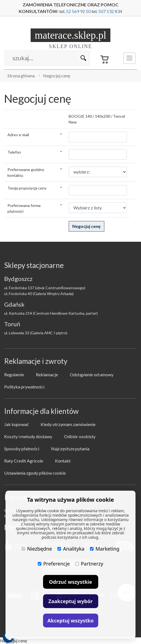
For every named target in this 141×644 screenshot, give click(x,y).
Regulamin (14, 374)
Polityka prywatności (24, 387)
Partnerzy (89, 564)
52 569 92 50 (78, 11)
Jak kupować (16, 424)
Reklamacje (47, 374)
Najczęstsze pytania (70, 449)
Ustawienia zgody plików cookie (35, 473)
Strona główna (21, 76)
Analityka (71, 549)
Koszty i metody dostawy (28, 436)
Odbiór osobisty (80, 436)
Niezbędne (37, 549)
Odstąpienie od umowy (92, 374)
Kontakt (63, 461)
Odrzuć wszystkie (71, 582)
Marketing (105, 549)
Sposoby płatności (22, 449)
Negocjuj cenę (57, 76)
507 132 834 (110, 11)
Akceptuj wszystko (70, 621)
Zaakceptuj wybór (70, 601)
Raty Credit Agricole (24, 461)
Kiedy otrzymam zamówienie (68, 424)
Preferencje (54, 564)
